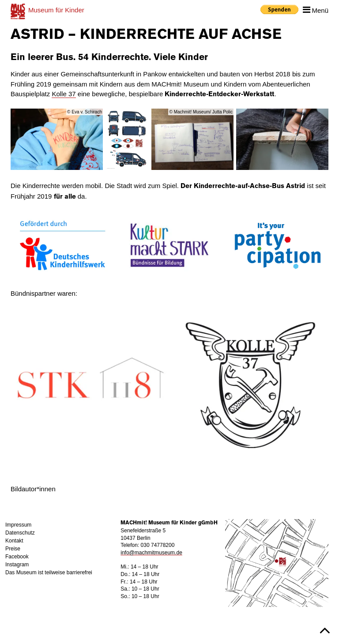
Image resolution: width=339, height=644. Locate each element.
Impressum (18, 525)
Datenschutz (20, 533)
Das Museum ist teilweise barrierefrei (49, 572)
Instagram (17, 565)
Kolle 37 (64, 94)
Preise (13, 549)
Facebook (17, 557)
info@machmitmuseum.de (151, 553)
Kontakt (14, 541)
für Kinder (56, 10)
